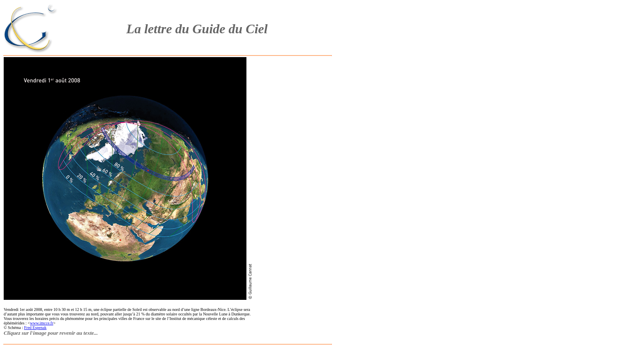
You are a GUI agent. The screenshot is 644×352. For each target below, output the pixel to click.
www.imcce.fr (42, 323)
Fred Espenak (36, 328)
